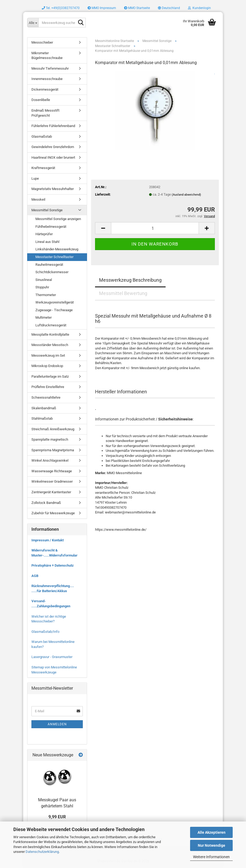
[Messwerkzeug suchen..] (33, 23)
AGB (35, 576)
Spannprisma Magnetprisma (53, 450)
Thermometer (46, 295)
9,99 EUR (57, 817)
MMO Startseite (137, 8)
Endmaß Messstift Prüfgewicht (45, 113)
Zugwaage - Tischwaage (54, 310)
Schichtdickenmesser (52, 272)
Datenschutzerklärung (42, 852)
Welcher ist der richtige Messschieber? (49, 619)
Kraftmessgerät (43, 168)
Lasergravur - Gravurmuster (52, 657)
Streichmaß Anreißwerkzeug (53, 429)
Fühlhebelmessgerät (51, 227)
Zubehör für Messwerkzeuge (53, 513)
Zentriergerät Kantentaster (51, 492)
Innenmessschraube (47, 79)
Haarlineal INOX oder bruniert (53, 157)
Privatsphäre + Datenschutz (53, 565)
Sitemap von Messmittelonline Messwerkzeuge (54, 670)
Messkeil (38, 199)
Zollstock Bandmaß (46, 503)
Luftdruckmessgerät (51, 325)
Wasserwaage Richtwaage (52, 471)
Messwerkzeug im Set (48, 355)
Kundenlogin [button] (199, 8)
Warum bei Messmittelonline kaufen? (53, 644)
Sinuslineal (44, 280)
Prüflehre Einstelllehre (48, 387)
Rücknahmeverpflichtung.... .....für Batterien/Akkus (53, 588)
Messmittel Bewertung (123, 293)
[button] (169, 8)
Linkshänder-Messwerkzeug (57, 249)
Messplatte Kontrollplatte (50, 334)
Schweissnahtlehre (46, 397)
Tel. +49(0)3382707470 (61, 8)
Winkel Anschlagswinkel (50, 460)
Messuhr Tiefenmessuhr (50, 68)
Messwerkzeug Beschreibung (130, 280)
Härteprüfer (44, 234)
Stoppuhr (42, 287)
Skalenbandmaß (44, 408)
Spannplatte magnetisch (50, 439)
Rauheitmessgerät (49, 265)
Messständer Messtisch (50, 345)
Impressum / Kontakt (48, 540)
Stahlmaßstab (42, 418)
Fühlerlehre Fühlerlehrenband (53, 126)
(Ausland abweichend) (186, 195)
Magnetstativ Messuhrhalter (53, 189)
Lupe (35, 178)
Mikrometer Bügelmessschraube (47, 56)
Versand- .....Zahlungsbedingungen (51, 604)
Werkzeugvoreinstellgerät (55, 302)
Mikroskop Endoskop (47, 366)
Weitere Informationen (211, 857)
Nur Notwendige (212, 845)
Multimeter (44, 317)
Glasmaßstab (42, 136)
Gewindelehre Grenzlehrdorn (53, 147)
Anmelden (57, 724)
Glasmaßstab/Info (45, 632)
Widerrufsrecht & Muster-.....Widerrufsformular (54, 553)
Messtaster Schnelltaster (54, 257)
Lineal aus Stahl (47, 242)
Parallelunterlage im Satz (50, 376)
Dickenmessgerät (45, 89)
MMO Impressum (102, 8)
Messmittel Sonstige (47, 210)
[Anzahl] (155, 228)
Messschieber (42, 42)
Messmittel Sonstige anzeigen (58, 219)
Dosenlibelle (41, 100)
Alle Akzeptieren (212, 832)
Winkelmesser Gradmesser (52, 481)
